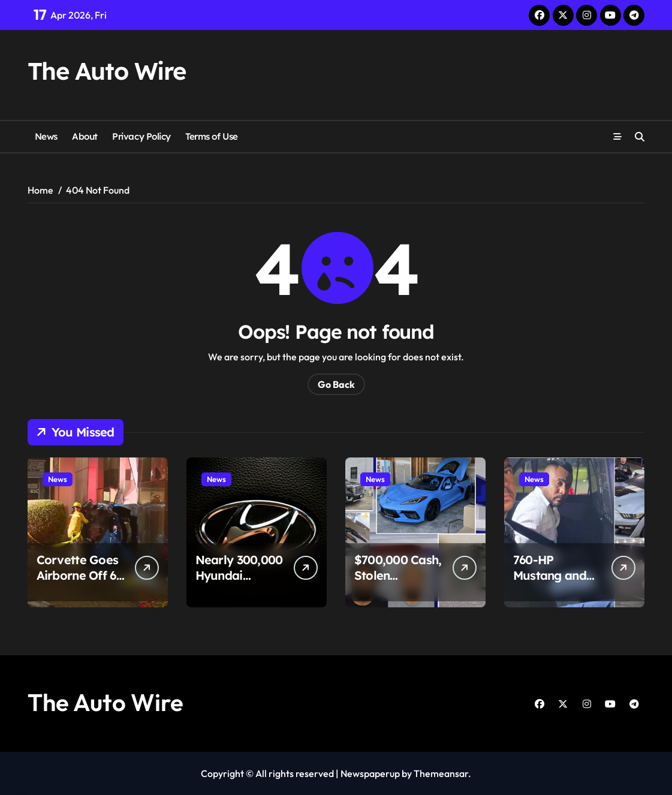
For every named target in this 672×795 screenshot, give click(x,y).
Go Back (336, 384)
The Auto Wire (107, 71)
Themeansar (441, 773)
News (46, 136)
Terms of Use (212, 136)
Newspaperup (370, 773)
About (85, 136)
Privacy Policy (141, 136)
